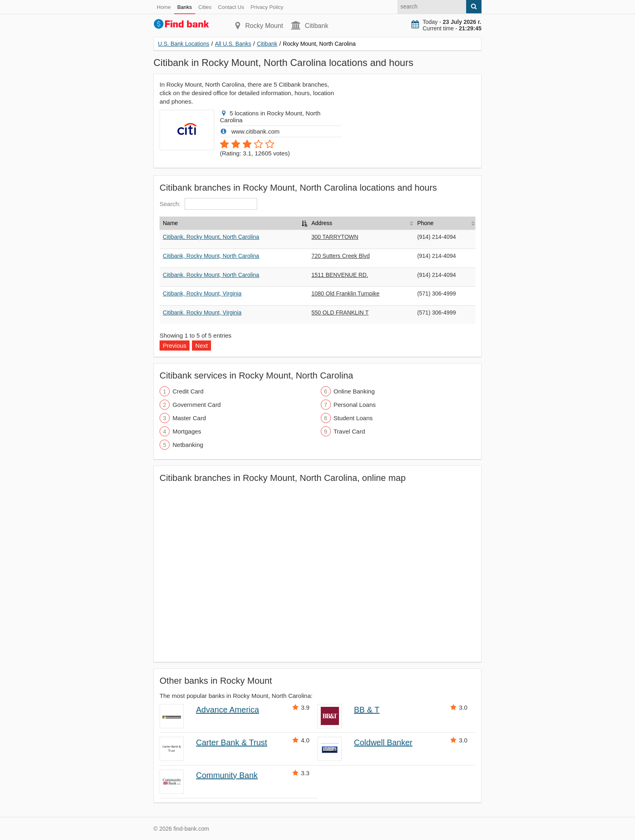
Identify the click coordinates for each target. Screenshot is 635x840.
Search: (208, 204)
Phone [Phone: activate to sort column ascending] (425, 223)
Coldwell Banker (383, 742)
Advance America (228, 710)
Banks (185, 7)
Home (164, 7)
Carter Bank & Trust (232, 742)
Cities (205, 7)
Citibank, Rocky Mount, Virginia (202, 293)
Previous (175, 346)
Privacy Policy (267, 7)
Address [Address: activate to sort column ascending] (322, 223)
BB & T (367, 710)
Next (201, 346)
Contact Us (231, 7)
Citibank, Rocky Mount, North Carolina (211, 237)
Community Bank (227, 775)
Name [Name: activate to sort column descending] (170, 223)
